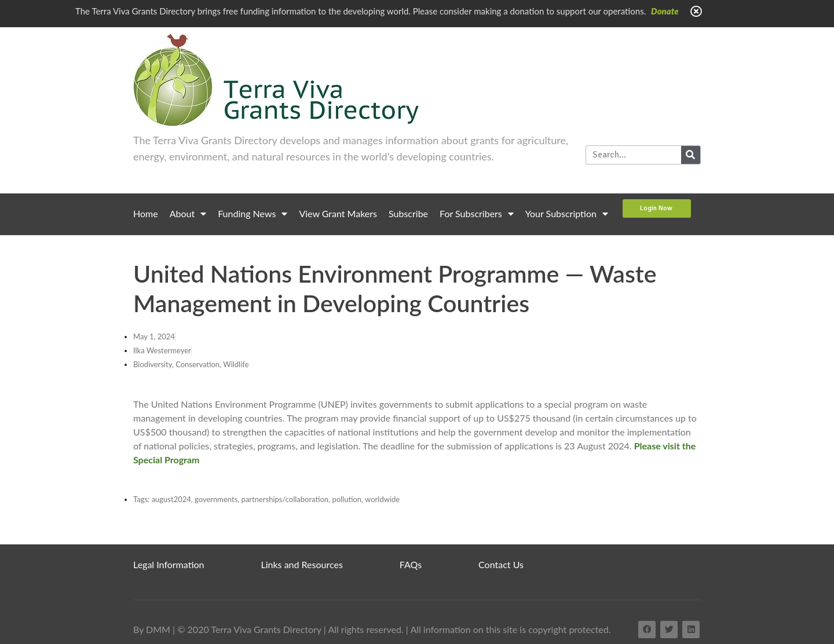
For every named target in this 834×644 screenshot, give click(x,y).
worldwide (382, 499)
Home (146, 213)
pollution (347, 499)
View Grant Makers (338, 213)
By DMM (152, 629)
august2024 (171, 499)
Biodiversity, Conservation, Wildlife (191, 364)
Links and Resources (302, 564)
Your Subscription (567, 214)
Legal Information (169, 564)
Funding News (253, 214)
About (188, 214)
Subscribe (408, 213)
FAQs (411, 564)
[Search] (691, 155)
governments (216, 499)
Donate (665, 11)
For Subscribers (477, 214)
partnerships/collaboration (285, 499)
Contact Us (501, 564)
